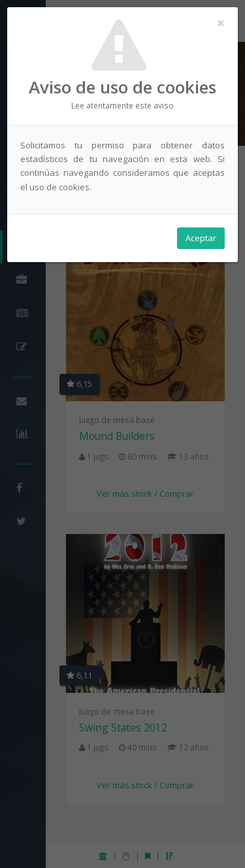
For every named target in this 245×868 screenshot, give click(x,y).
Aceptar (201, 238)
